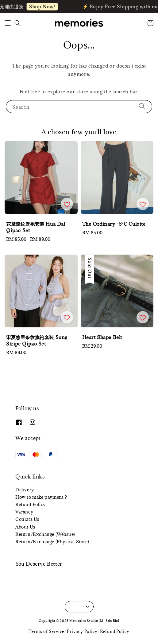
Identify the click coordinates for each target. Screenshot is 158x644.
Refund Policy (31, 504)
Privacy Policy (82, 631)
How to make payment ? (41, 497)
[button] (8, 23)
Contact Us (27, 519)
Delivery (25, 490)
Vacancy (24, 512)
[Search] (142, 106)
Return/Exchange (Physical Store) (52, 542)
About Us (25, 527)
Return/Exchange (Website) (45, 534)
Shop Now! (43, 6)
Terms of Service (46, 631)
